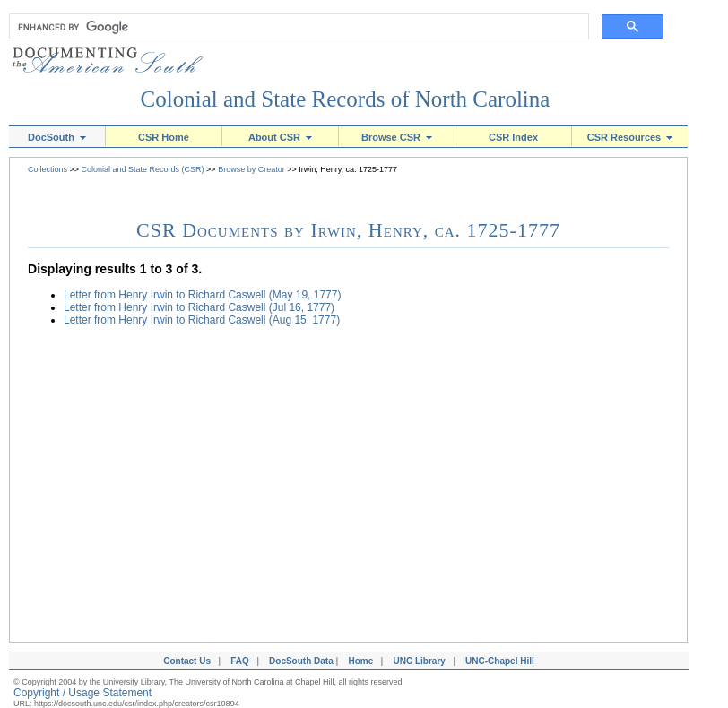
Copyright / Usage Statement (82, 693)
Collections (48, 169)
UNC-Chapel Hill (502, 661)
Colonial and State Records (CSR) (143, 169)
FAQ (240, 661)
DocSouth (57, 137)
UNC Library (419, 661)
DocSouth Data (301, 661)
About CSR (280, 137)
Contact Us (185, 661)
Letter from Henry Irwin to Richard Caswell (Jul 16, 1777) (199, 307)
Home (360, 661)
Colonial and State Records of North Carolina (346, 99)
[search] (295, 27)
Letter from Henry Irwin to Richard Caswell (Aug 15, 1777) (202, 320)
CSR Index (513, 137)
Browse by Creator (251, 169)
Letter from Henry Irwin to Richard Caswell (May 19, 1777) (202, 295)
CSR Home (164, 137)
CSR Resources (630, 137)
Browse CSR (397, 137)
